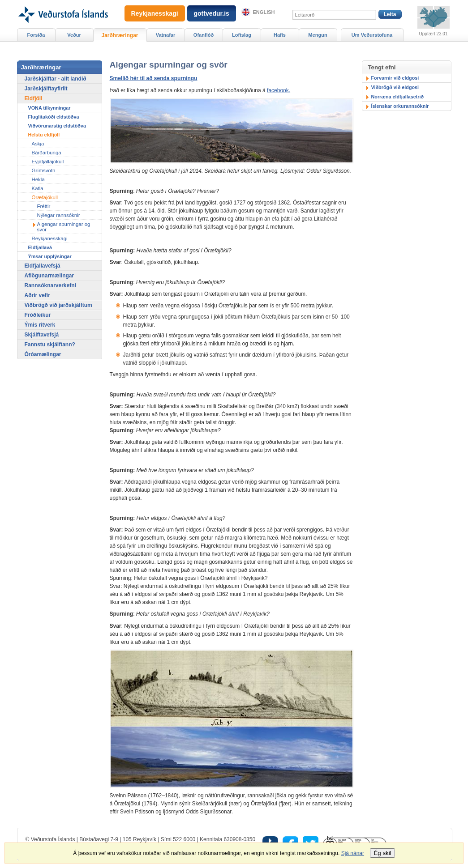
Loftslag (242, 35)
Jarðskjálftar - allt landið (56, 79)
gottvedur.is (212, 13)
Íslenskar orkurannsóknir (400, 106)
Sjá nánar (353, 853)
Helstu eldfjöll (44, 135)
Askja (38, 144)
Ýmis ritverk (40, 325)
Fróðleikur (38, 315)
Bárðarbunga (47, 153)
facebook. (279, 90)
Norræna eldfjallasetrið (398, 97)
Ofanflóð (204, 35)
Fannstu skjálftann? (50, 345)
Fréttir (44, 206)
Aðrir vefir (37, 295)
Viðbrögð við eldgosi (395, 87)
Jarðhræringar (120, 35)
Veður (74, 35)
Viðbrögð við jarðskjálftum (58, 305)
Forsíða (36, 35)
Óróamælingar (43, 354)
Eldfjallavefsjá (43, 266)
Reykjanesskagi (50, 238)
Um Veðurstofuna (372, 35)
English (264, 12)
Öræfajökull (45, 197)
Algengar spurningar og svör (64, 227)
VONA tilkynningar (49, 108)
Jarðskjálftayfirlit (46, 89)
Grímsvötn (44, 170)
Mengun (318, 35)
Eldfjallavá (40, 247)
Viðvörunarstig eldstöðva (57, 126)
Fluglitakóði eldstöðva (54, 117)
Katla (38, 188)
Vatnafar (166, 35)
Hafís (280, 35)
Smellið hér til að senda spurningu (154, 78)
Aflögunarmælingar (49, 276)
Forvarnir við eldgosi (395, 78)
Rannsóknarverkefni (50, 285)
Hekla (38, 179)
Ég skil (382, 853)
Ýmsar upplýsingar (50, 256)
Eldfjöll (34, 98)
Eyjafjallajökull (48, 162)
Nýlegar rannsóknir (59, 215)
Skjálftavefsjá (42, 335)
